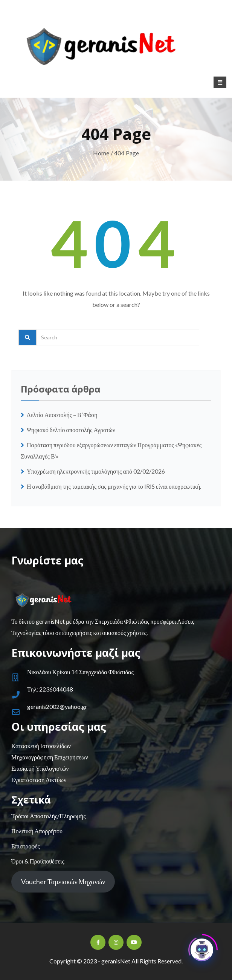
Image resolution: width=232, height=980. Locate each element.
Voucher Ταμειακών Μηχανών (63, 882)
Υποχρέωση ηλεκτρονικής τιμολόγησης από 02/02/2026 (96, 471)
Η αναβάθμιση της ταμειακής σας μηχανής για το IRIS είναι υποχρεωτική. (114, 486)
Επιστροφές (25, 846)
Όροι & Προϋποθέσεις (38, 861)
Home (101, 153)
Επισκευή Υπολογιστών (40, 768)
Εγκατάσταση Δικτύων (39, 780)
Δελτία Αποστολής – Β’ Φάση (63, 415)
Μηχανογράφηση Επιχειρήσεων (50, 757)
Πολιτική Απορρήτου (37, 831)
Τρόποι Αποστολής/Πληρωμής (48, 816)
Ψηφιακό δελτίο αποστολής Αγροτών (71, 430)
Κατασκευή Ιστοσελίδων (41, 746)
